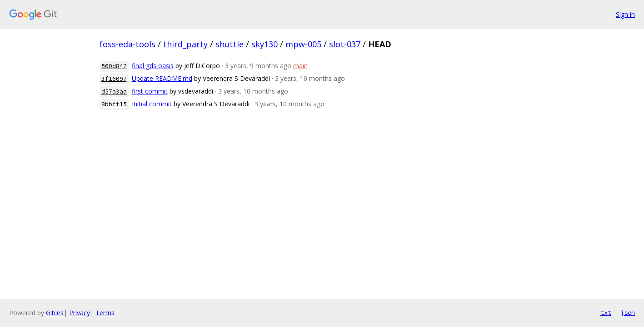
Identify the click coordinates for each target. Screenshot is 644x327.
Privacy (80, 313)
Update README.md (162, 78)
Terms (105, 313)
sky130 (265, 44)
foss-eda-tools (127, 44)
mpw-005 (303, 44)
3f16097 (114, 79)
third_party (185, 44)
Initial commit (152, 104)
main (300, 66)
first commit (150, 91)
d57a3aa (114, 92)
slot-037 (345, 44)
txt (606, 312)
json (628, 312)
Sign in (625, 14)
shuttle (230, 44)
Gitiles (55, 313)
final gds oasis (153, 66)
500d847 (114, 66)
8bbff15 (114, 104)
